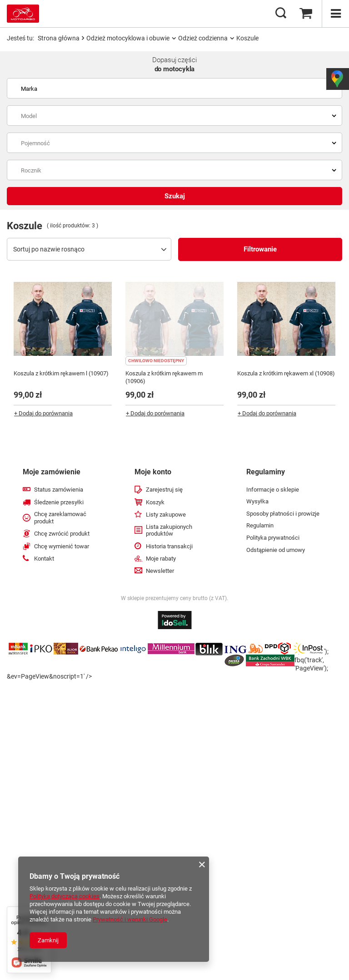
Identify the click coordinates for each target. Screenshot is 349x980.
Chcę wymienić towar (62, 546)
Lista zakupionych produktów (169, 530)
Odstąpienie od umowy (276, 550)
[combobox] (174, 88)
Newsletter (160, 571)
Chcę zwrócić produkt (62, 534)
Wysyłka (257, 501)
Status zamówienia (59, 490)
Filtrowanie (260, 249)
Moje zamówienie (52, 472)
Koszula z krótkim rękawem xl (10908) (286, 373)
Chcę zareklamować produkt (60, 518)
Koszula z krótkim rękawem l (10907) (61, 373)
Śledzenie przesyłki (59, 502)
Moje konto (153, 472)
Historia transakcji (169, 546)
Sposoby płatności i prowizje (283, 514)
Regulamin (260, 525)
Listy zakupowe (166, 515)
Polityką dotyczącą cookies (65, 896)
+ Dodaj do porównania (43, 413)
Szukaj (175, 196)
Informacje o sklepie (273, 490)
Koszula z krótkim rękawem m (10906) (164, 377)
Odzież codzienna (203, 38)
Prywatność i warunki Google (130, 919)
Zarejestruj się (164, 490)
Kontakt (44, 559)
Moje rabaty (161, 559)
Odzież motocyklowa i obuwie (128, 38)
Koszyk (155, 502)
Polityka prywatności (273, 538)
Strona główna (59, 38)
